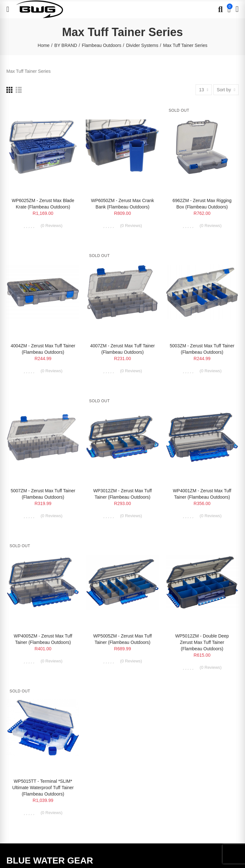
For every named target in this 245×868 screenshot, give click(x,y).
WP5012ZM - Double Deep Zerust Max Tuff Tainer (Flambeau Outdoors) (202, 642)
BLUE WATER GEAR (50, 860)
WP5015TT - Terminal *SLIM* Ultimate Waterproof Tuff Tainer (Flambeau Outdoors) (43, 788)
